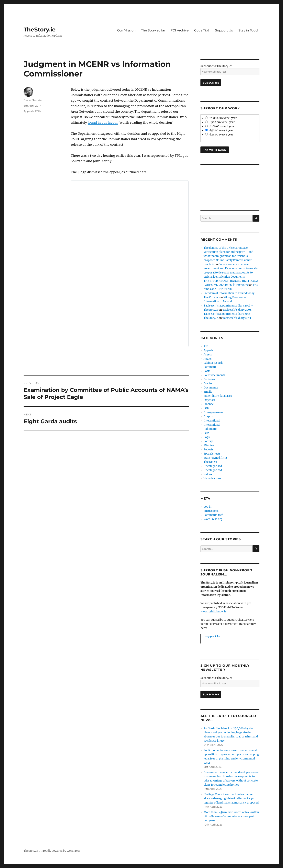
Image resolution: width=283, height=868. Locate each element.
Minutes (209, 445)
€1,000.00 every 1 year (221, 118)
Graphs (208, 417)
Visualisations (212, 478)
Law (206, 433)
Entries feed (211, 511)
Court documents (214, 375)
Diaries (208, 383)
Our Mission (126, 30)
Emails (208, 392)
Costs (207, 371)
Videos (208, 474)
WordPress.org (213, 519)
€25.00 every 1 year (219, 135)
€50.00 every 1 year (219, 130)
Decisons (209, 379)
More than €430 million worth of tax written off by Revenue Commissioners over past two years (231, 816)
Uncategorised (213, 466)
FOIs (38, 111)
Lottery (208, 441)
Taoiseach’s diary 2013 (237, 318)
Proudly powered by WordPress (61, 851)
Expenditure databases (218, 396)
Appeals (29, 111)
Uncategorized (213, 470)
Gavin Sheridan (34, 100)
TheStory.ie (40, 29)
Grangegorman (213, 412)
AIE (206, 346)
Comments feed (213, 515)
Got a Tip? (202, 30)
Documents (211, 388)
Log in (208, 507)
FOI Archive (180, 30)
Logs (207, 437)
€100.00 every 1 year (220, 126)
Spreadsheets (212, 454)
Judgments (210, 429)
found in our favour (103, 122)
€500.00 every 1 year (220, 122)
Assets (208, 355)
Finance (209, 404)
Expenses (210, 400)
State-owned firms (216, 458)
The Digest (210, 462)
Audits (208, 359)
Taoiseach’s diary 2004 (237, 310)
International (212, 421)
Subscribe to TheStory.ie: (216, 66)
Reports (209, 450)
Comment (210, 367)
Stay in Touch (249, 30)
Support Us (224, 30)
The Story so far (153, 30)
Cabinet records (213, 363)
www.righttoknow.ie (213, 612)
